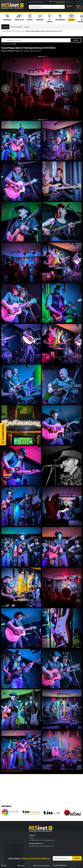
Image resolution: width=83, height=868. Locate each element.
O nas (5, 864)
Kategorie (27, 26)
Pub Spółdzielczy (19, 769)
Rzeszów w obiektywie (16, 26)
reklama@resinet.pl (48, 845)
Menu (78, 7)
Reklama (22, 864)
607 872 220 (35, 839)
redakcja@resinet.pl (49, 839)
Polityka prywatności (43, 864)
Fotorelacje (5, 26)
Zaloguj (70, 7)
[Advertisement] (41, 788)
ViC (21, 50)
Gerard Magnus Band (9, 769)
